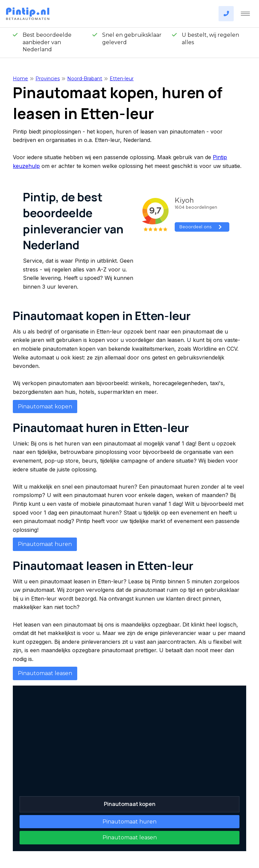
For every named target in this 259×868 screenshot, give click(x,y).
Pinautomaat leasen (45, 673)
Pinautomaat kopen (45, 407)
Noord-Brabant (85, 79)
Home (20, 79)
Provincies (48, 79)
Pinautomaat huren (45, 544)
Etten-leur (122, 79)
